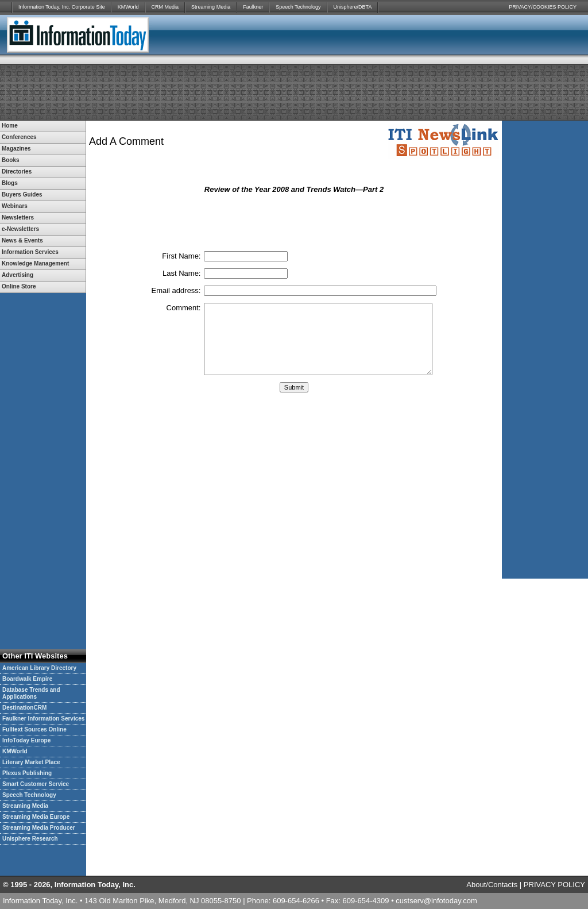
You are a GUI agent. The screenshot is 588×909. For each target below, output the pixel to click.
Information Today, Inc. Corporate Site (62, 7)
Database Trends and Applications (31, 693)
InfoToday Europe (26, 740)
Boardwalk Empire (27, 679)
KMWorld (128, 7)
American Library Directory (39, 668)
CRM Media (165, 7)
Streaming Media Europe (36, 817)
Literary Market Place (31, 762)
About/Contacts (492, 885)
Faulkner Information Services (43, 719)
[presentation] (294, 222)
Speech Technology (298, 7)
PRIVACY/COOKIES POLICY (543, 7)
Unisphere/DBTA (353, 7)
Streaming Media (211, 7)
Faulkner (253, 7)
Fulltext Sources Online (34, 729)
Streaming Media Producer (39, 828)
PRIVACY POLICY (554, 885)
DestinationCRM (24, 708)
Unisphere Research (30, 839)
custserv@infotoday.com (436, 901)
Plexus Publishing (27, 773)
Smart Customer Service (36, 784)
